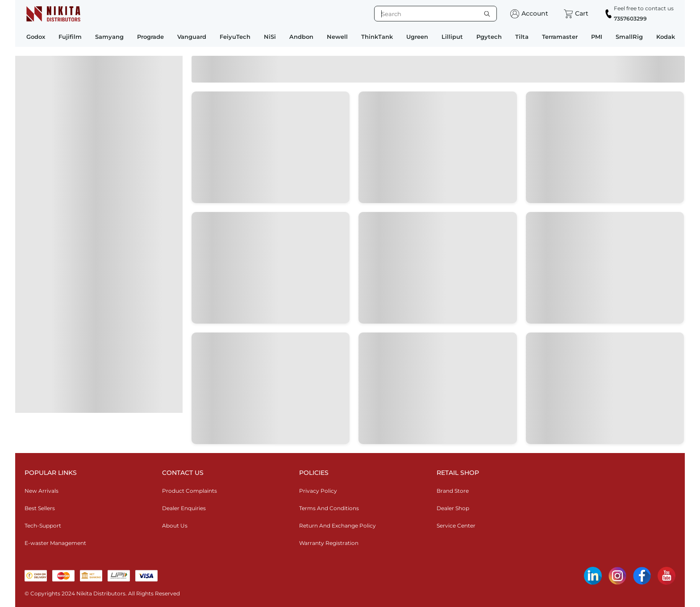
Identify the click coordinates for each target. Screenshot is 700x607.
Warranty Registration (329, 543)
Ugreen (417, 37)
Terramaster (560, 37)
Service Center (456, 526)
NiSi (270, 37)
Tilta (522, 37)
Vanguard (192, 37)
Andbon (301, 37)
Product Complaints (190, 491)
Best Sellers (40, 508)
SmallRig (629, 37)
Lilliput (452, 37)
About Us (175, 526)
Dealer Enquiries (184, 508)
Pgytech (489, 37)
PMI (597, 37)
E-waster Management (55, 543)
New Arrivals (42, 491)
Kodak (666, 37)
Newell (337, 37)
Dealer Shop (453, 508)
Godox (36, 37)
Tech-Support (43, 526)
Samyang (109, 37)
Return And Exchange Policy (337, 526)
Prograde (150, 37)
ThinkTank (377, 37)
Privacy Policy (318, 491)
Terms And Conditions (329, 508)
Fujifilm (70, 37)
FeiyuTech (235, 37)
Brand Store (453, 491)
